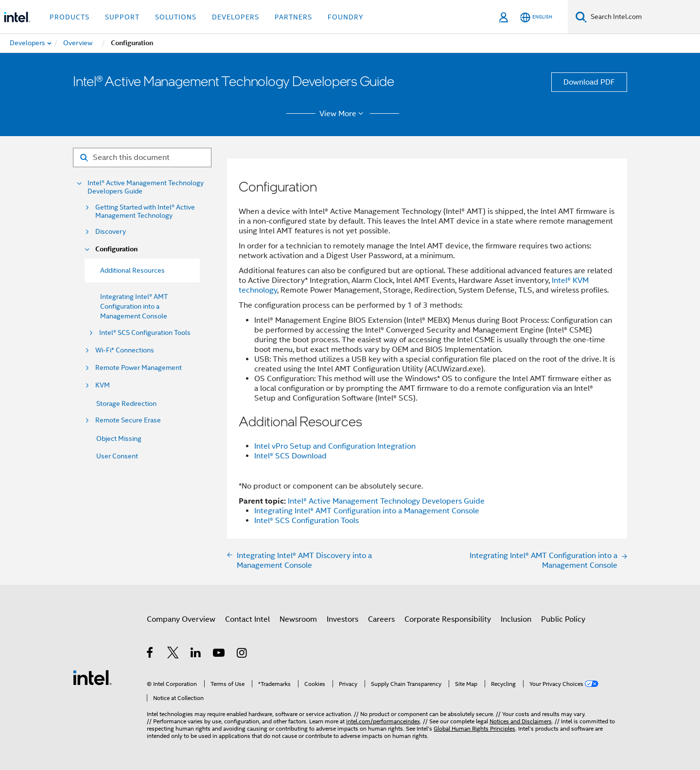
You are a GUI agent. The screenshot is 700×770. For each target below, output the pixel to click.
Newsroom (298, 619)
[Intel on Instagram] (242, 654)
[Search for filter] (142, 157)
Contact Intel (247, 619)
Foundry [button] (346, 17)
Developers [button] (236, 17)
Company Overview (181, 619)
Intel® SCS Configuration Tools (145, 333)
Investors (342, 619)
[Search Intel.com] (643, 17)
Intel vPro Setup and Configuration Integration (335, 446)
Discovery (111, 232)
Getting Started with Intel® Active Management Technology (145, 211)
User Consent (117, 456)
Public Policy (563, 619)
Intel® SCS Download (290, 456)
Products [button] (70, 17)
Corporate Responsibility (448, 619)
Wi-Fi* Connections (125, 350)
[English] (536, 17)
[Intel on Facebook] (150, 654)
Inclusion (516, 619)
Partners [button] (293, 17)
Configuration (116, 249)
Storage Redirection (126, 403)
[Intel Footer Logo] (92, 677)
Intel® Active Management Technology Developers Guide (146, 187)
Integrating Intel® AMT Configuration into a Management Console (134, 306)
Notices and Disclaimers (521, 721)
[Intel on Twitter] (173, 654)
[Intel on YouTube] (219, 654)
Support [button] (122, 17)
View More (343, 114)
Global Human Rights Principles (474, 728)
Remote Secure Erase (128, 420)
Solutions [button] (176, 17)
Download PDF (589, 82)
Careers (381, 619)
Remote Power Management (139, 368)
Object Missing (119, 438)
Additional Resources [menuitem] (132, 270)
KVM (103, 385)
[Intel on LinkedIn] (196, 654)
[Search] (581, 17)
